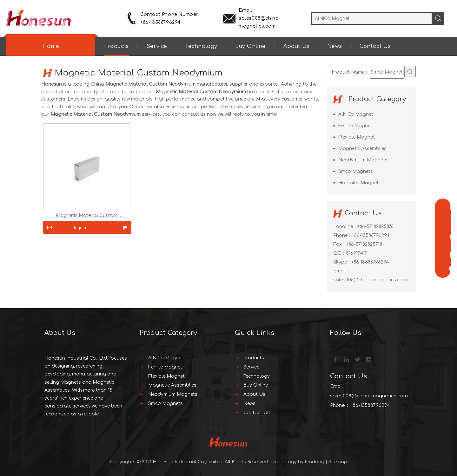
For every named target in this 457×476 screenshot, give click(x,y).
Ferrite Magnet (355, 126)
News (334, 46)
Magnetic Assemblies (362, 149)
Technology (201, 46)
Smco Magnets (356, 171)
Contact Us (375, 46)
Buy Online (250, 46)
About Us (296, 46)
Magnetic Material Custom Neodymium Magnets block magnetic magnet (87, 216)
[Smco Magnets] (387, 72)
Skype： (342, 262)
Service (157, 46)
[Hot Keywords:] (410, 72)
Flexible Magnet (357, 137)
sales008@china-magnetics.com (370, 280)
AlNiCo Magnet (356, 114)
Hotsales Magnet (358, 183)
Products (116, 46)
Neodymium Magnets (363, 160)
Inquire (65, 227)
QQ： (340, 253)
